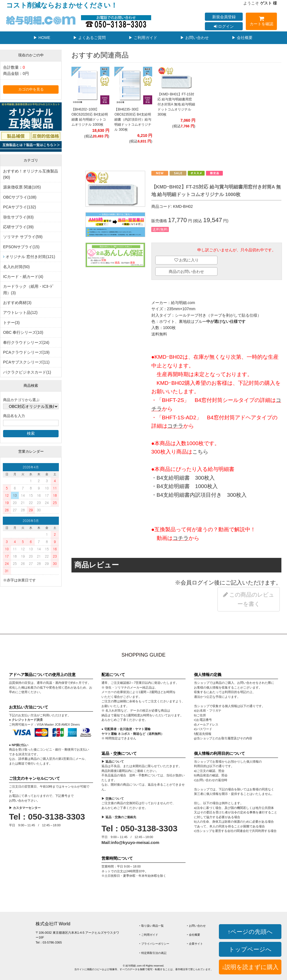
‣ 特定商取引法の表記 (153, 953)
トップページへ (250, 949)
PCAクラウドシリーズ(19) (26, 352)
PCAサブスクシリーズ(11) (26, 362)
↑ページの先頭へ (250, 932)
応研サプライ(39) (18, 227)
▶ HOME (42, 38)
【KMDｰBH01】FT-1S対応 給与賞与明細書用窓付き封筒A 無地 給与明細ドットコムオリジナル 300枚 (176, 104)
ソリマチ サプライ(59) (23, 237)
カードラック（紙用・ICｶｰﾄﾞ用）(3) (29, 289)
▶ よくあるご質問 (89, 38)
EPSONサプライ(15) (21, 247)
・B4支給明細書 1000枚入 (185, 486)
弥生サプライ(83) (18, 217)
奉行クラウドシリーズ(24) (26, 342)
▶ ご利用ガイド (143, 38)
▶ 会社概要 (242, 38)
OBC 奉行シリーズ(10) (23, 332)
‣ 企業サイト (195, 944)
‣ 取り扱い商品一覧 (151, 926)
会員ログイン (197, 583)
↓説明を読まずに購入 (250, 967)
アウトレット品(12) (20, 312)
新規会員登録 (224, 17)
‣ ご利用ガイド (149, 935)
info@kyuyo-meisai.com (135, 842)
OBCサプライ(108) (20, 197)
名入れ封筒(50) (16, 267)
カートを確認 (261, 22)
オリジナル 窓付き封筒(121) (30, 257)
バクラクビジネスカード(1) (27, 372)
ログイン (224, 26)
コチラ (175, 426)
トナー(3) (11, 323)
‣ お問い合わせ (196, 926)
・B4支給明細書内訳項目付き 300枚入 (199, 495)
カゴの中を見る (31, 89)
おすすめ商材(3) (17, 303)
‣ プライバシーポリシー (154, 944)
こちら (200, 452)
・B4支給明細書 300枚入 (183, 478)
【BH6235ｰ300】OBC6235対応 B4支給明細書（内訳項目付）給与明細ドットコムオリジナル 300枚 (133, 119)
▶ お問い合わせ (195, 38)
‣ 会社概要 (194, 935)
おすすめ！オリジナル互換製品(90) (31, 174)
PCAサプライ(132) (19, 207)
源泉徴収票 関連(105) (22, 187)
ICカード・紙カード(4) (23, 277)
